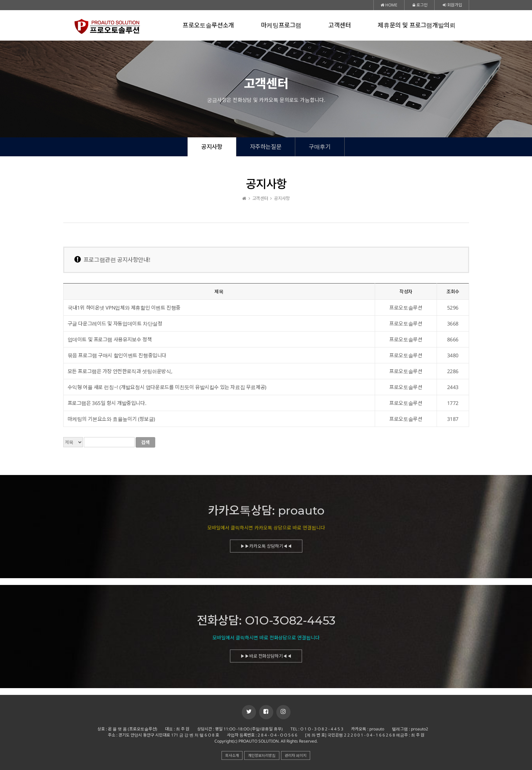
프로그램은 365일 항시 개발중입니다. (107, 403)
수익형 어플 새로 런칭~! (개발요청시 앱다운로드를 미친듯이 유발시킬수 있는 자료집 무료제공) (167, 387)
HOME (389, 5)
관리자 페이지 (296, 755)
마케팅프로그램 (281, 25)
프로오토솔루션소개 (208, 25)
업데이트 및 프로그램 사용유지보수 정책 (110, 339)
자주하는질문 (266, 147)
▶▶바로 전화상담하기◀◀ (266, 659)
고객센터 (340, 25)
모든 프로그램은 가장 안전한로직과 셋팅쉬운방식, (120, 371)
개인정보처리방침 (262, 755)
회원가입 (452, 5)
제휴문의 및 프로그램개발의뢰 (417, 25)
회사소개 (232, 755)
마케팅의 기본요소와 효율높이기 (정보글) (111, 419)
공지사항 (212, 147)
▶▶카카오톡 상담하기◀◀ (266, 549)
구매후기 (320, 147)
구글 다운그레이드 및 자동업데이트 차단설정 (115, 323)
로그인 (420, 5)
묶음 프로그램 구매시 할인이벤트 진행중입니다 (117, 355)
